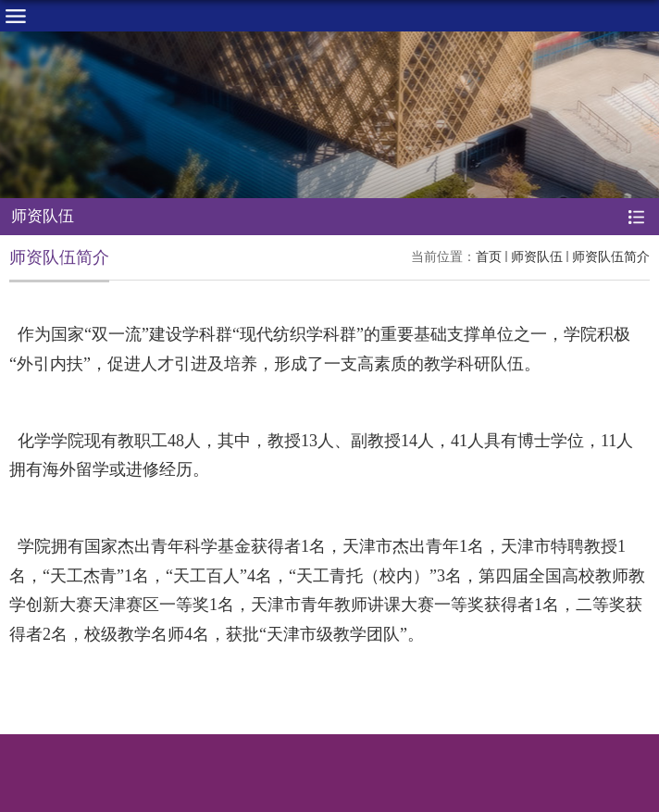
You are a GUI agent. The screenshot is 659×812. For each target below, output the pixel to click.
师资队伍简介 (611, 256)
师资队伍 (537, 256)
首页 (489, 256)
